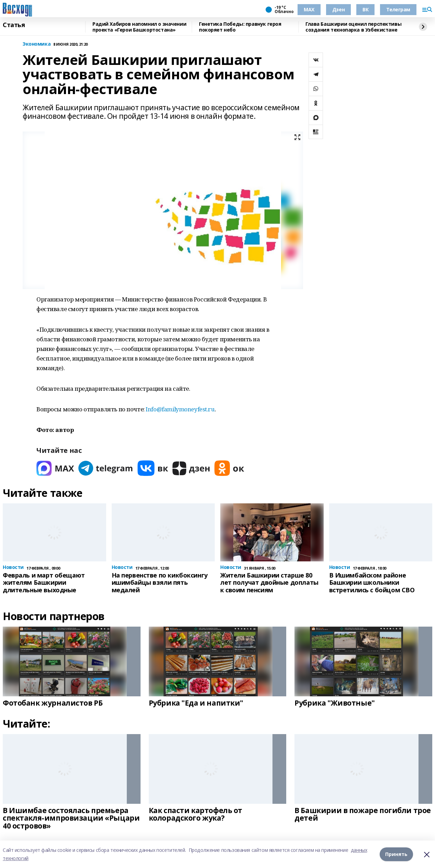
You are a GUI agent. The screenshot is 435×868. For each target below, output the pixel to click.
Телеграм (398, 9)
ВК (365, 9)
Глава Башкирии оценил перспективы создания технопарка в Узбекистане (353, 27)
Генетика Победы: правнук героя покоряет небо (240, 27)
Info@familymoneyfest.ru (180, 409)
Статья (14, 25)
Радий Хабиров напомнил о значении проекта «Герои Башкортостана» (139, 27)
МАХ (309, 9)
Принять (396, 854)
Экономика (37, 44)
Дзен (338, 9)
